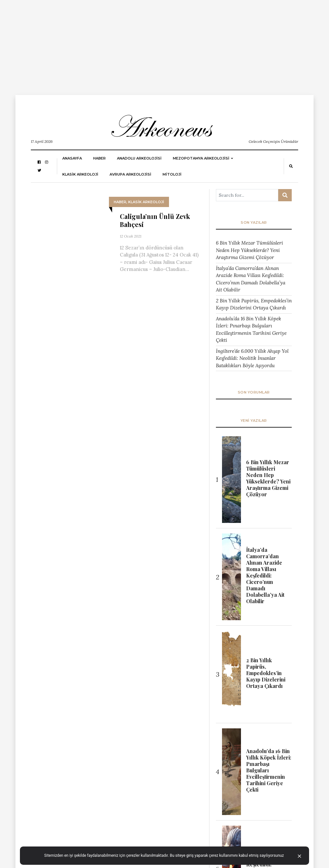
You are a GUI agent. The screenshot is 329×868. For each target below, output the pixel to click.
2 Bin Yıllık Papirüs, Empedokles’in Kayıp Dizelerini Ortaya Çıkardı (254, 304)
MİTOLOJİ (172, 174)
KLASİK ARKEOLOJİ (80, 174)
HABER (99, 158)
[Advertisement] (164, 45)
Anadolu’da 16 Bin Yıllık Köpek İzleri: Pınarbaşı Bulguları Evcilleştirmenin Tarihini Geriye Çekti (251, 330)
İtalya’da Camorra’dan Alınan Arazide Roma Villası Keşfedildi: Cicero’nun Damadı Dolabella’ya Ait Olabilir (251, 279)
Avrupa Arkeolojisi (130, 174)
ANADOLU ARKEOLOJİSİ (139, 158)
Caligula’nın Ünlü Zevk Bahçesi (155, 220)
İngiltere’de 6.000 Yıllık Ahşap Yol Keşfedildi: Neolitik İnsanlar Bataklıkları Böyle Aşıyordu (252, 358)
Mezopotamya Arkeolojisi (201, 158)
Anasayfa (72, 158)
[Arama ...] (247, 195)
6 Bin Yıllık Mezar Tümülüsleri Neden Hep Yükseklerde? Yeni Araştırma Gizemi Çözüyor (249, 250)
